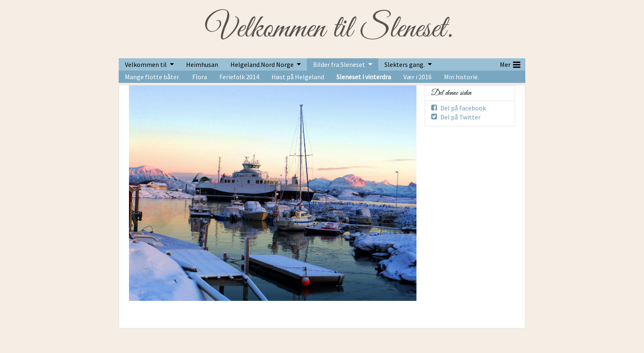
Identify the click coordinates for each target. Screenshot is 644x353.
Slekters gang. (405, 64)
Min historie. (461, 77)
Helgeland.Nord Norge (262, 64)
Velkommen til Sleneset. (329, 29)
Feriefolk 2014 (239, 77)
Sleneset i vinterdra (364, 77)
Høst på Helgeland (298, 77)
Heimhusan (202, 64)
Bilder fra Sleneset (339, 64)
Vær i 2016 (417, 77)
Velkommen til (146, 64)
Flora (200, 77)
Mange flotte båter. (152, 77)
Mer (510, 64)
